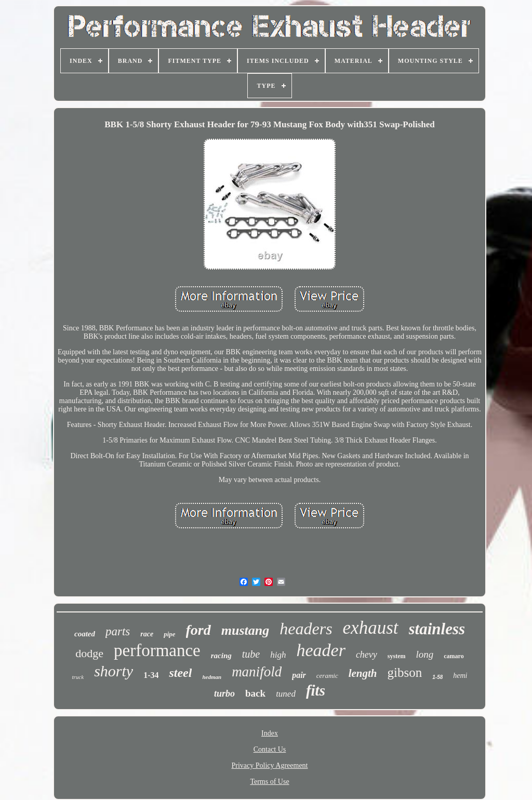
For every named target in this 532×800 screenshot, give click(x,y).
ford (198, 630)
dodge (89, 653)
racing (221, 656)
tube (251, 654)
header (321, 650)
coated (85, 634)
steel (180, 673)
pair (299, 675)
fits (316, 690)
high (278, 655)
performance (157, 650)
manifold (257, 672)
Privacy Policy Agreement (270, 765)
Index (270, 733)
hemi (460, 676)
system (397, 656)
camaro (454, 656)
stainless (437, 629)
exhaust (371, 628)
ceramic (327, 676)
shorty (114, 671)
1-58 (437, 677)
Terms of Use (269, 782)
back (255, 693)
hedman (212, 677)
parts (118, 631)
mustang (245, 630)
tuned (286, 694)
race (147, 634)
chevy (367, 655)
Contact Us (270, 749)
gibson (405, 672)
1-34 (151, 675)
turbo (224, 694)
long (425, 654)
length (363, 673)
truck (78, 677)
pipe (169, 634)
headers (306, 629)
